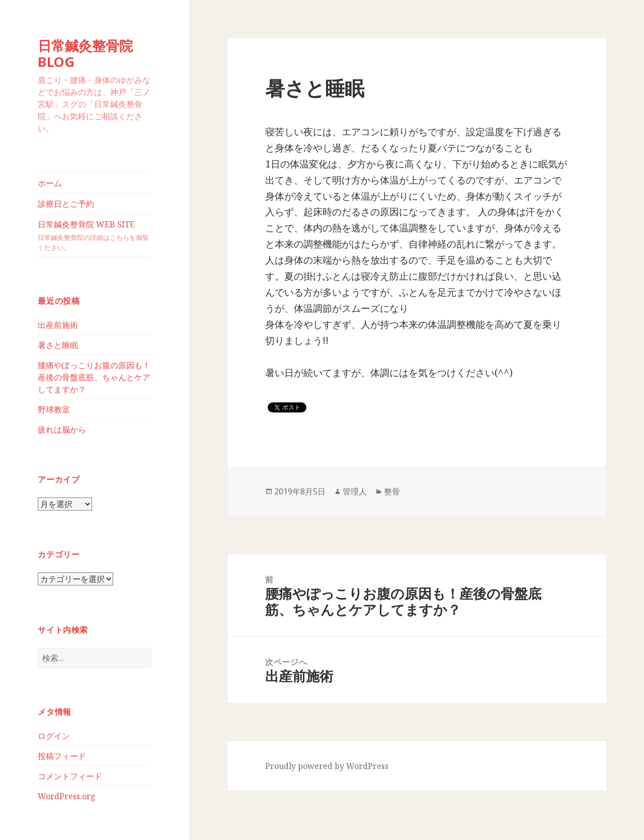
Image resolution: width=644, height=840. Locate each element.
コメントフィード (70, 776)
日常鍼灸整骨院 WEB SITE (95, 236)
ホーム (50, 183)
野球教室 (54, 409)
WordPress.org (67, 796)
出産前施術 (58, 325)
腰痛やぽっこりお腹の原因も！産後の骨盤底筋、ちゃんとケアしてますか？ (94, 377)
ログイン (54, 736)
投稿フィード (62, 756)
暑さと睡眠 (58, 345)
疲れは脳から (62, 430)
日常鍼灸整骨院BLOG (85, 54)
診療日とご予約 (66, 204)
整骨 (392, 491)
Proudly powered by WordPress (327, 766)
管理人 (355, 491)
